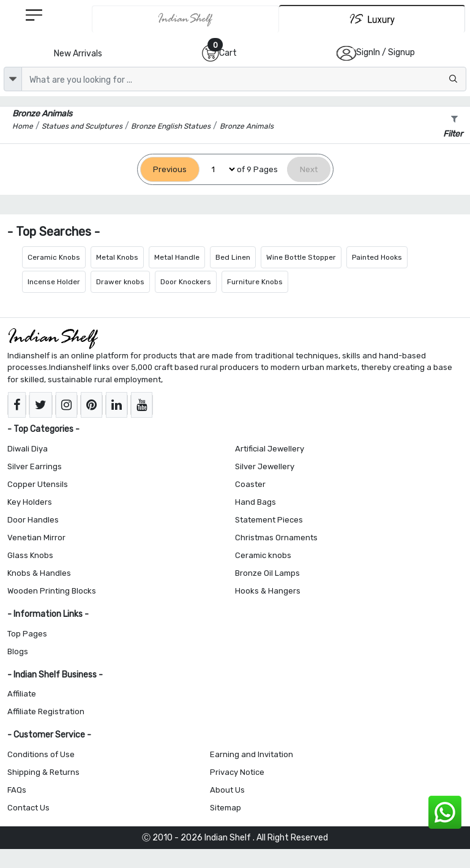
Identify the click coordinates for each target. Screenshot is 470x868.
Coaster (250, 484)
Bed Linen (233, 257)
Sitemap (226, 808)
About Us (227, 790)
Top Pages (27, 634)
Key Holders (30, 502)
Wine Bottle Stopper (301, 257)
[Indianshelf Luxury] (372, 19)
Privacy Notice (237, 772)
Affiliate (22, 694)
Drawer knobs (120, 282)
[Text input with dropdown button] (244, 79)
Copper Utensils (38, 484)
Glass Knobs (30, 555)
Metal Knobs (117, 257)
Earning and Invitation (252, 754)
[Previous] (170, 169)
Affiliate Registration (46, 711)
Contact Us (28, 808)
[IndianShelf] (185, 19)
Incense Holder (54, 282)
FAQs (17, 790)
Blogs (18, 651)
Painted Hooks (377, 257)
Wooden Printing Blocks (52, 591)
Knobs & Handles (39, 573)
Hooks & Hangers (268, 591)
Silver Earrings (35, 466)
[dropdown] (13, 79)
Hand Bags (256, 502)
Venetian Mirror (36, 538)
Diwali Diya (28, 449)
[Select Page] (218, 169)
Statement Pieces (269, 520)
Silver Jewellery (265, 466)
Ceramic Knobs (54, 257)
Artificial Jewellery (270, 449)
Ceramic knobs (263, 555)
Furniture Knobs (255, 282)
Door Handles (33, 520)
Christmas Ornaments (276, 538)
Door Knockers (186, 282)
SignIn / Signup (386, 52)
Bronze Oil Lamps (267, 573)
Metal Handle (177, 257)
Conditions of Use (41, 754)
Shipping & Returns (43, 772)
